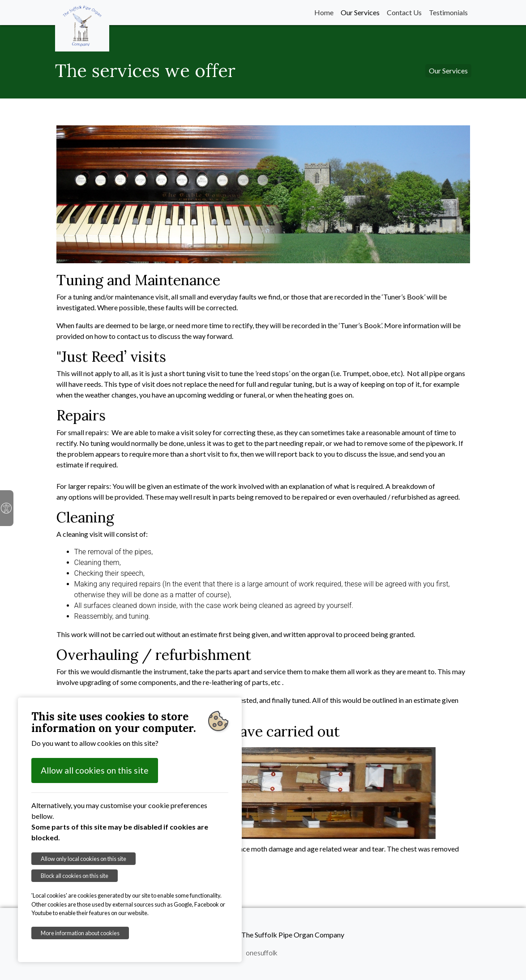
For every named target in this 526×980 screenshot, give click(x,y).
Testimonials (448, 12)
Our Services (360, 12)
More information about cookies (80, 933)
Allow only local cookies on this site (83, 859)
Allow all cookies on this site (95, 770)
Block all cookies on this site (75, 876)
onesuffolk (262, 952)
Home (324, 12)
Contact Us (404, 12)
